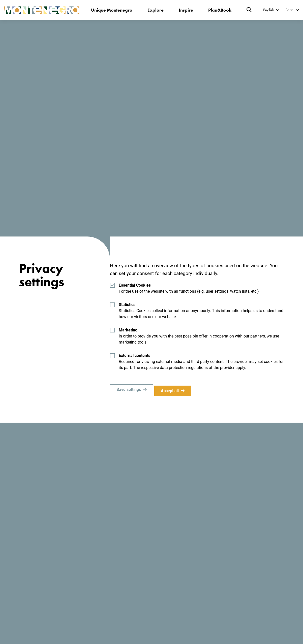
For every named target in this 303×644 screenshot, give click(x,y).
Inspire (186, 10)
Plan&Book (220, 10)
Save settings (129, 391)
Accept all (172, 391)
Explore (156, 10)
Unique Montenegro (112, 10)
